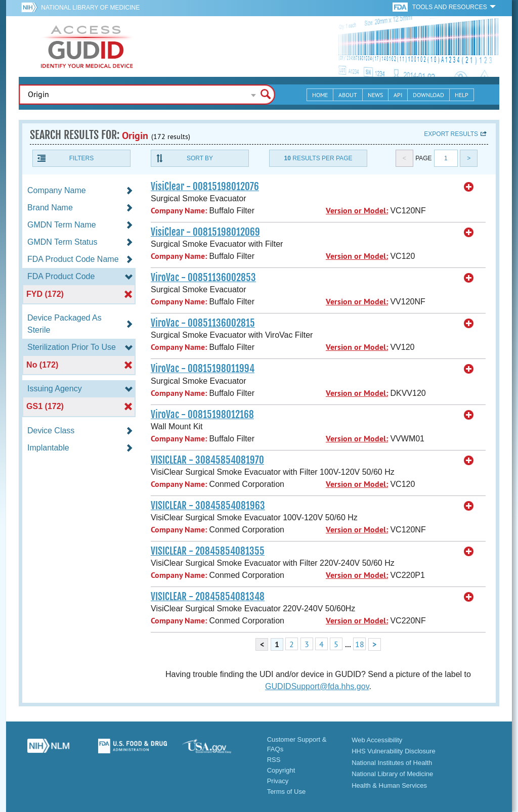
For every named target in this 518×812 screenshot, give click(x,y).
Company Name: (179, 211)
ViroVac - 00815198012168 (202, 415)
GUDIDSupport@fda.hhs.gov (317, 686)
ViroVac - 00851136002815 (203, 323)
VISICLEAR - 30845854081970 (207, 460)
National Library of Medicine (90, 8)
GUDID (87, 47)
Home (320, 95)
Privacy (278, 781)
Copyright (281, 770)
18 (360, 644)
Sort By (200, 158)
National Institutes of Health (392, 763)
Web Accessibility (377, 740)
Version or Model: (357, 211)
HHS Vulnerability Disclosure (394, 751)
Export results (451, 134)
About (348, 95)
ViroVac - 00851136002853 (203, 278)
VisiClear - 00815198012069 (205, 232)
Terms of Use (287, 792)
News (375, 95)
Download (428, 95)
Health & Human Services (389, 785)
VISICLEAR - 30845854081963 (208, 506)
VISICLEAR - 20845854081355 (208, 551)
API (398, 95)
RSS (274, 760)
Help (462, 95)
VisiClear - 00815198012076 (205, 187)
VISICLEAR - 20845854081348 (208, 597)
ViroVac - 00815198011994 (203, 369)
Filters (81, 158)
